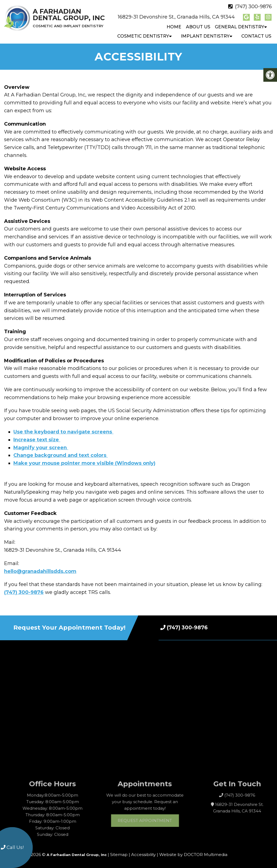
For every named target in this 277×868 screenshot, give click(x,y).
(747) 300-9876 (253, 7)
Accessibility (143, 855)
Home (174, 27)
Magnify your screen (41, 448)
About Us (198, 27)
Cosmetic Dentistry (143, 36)
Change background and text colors (61, 455)
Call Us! (12, 847)
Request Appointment (157, 820)
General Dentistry (240, 27)
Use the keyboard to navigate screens (63, 432)
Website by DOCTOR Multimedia (193, 855)
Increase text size (37, 440)
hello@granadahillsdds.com (40, 571)
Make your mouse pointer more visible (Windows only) (84, 463)
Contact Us (256, 36)
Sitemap (119, 855)
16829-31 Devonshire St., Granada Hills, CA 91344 (176, 17)
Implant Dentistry (205, 36)
